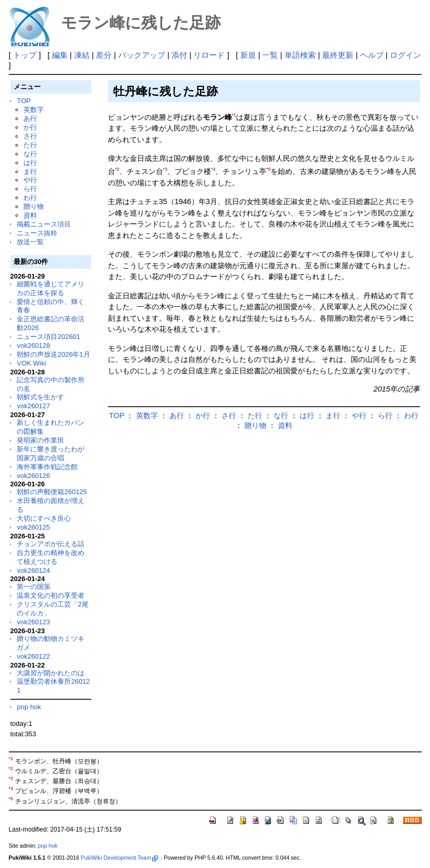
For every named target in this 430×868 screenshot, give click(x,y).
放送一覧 (30, 242)
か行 (30, 127)
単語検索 (300, 55)
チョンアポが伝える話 (51, 544)
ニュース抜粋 (37, 233)
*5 (268, 169)
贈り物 (34, 206)
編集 (60, 55)
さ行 (30, 136)
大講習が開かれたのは (51, 673)
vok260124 (33, 570)
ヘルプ (372, 55)
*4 (213, 169)
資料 (30, 215)
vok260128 (33, 345)
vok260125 (33, 527)
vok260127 (33, 406)
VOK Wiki (31, 363)
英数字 (34, 110)
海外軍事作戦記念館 (47, 467)
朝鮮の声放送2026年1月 (53, 354)
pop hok (29, 707)
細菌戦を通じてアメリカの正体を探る (51, 288)
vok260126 (33, 476)
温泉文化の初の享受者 (51, 595)
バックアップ (142, 55)
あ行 (30, 118)
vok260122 (33, 656)
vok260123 (33, 622)
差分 (104, 55)
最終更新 (338, 55)
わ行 (30, 198)
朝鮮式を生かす (40, 397)
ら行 (30, 189)
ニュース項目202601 (48, 337)
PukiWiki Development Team (119, 858)
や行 (30, 180)
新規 (248, 55)
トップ (25, 55)
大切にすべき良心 (44, 518)
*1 (234, 115)
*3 (165, 169)
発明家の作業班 (40, 440)
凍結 (82, 55)
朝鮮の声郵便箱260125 (52, 492)
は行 (30, 163)
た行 (30, 145)
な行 (30, 154)
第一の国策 (34, 587)
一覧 (270, 55)
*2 (117, 169)
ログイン (406, 55)
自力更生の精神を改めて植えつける (51, 557)
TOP (23, 101)
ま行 (30, 172)
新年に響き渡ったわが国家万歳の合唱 (51, 454)
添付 (179, 55)
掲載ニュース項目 (44, 224)
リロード (209, 55)
